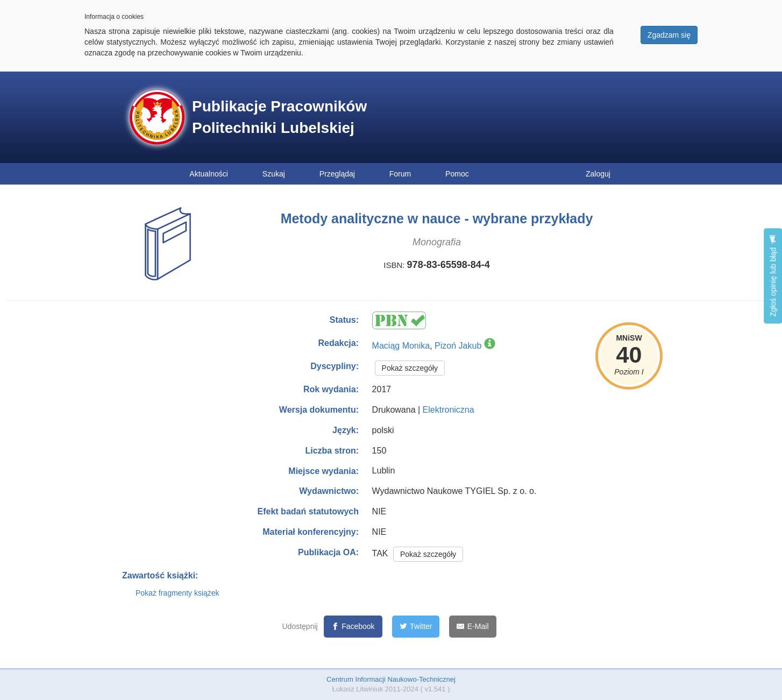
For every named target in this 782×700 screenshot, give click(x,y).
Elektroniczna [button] (449, 410)
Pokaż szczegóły (410, 368)
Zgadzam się (669, 35)
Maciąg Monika (401, 346)
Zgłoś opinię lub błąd (773, 276)
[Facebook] (353, 627)
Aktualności (209, 174)
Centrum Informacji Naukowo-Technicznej (391, 679)
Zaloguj (598, 174)
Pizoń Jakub (458, 346)
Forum (400, 174)
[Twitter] (416, 627)
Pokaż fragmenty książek (177, 593)
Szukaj (274, 174)
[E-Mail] (472, 627)
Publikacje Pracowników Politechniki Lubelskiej (279, 117)
